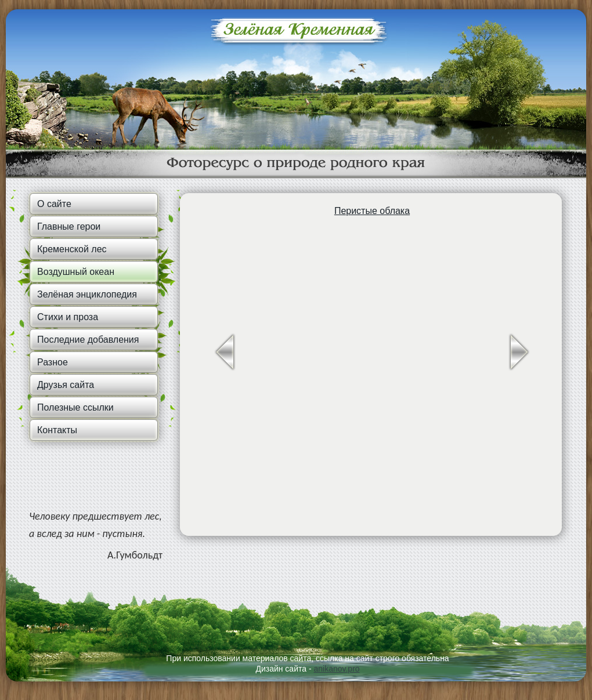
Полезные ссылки (75, 407)
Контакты (57, 430)
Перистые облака (372, 211)
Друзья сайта (66, 385)
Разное (53, 362)
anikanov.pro (336, 669)
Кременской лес (72, 249)
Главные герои (69, 226)
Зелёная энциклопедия (87, 294)
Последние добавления (88, 340)
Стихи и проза (68, 317)
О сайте (54, 204)
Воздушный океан (76, 272)
